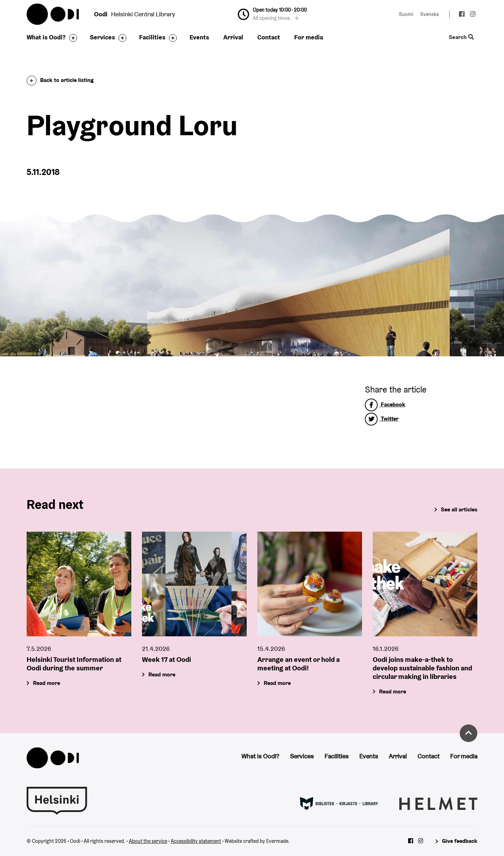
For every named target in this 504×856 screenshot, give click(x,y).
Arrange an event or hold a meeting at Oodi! (298, 664)
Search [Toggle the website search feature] (461, 37)
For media (309, 37)
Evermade (277, 841)
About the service (148, 841)
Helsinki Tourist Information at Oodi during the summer (74, 664)
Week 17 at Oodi (166, 660)
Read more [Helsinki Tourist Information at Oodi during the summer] (46, 683)
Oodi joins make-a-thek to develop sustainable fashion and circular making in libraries (422, 668)
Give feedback (460, 841)
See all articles (459, 509)
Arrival (233, 37)
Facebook (385, 404)
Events (199, 37)
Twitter (382, 419)
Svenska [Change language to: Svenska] (429, 14)
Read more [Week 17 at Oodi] (162, 675)
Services (102, 37)
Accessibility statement (196, 841)
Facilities (152, 37)
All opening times (276, 18)
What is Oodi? (46, 37)
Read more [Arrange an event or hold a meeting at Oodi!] (277, 683)
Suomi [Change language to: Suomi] (406, 14)
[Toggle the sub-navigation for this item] (71, 38)
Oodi (53, 14)
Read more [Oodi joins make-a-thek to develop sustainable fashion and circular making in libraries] (393, 692)
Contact (269, 37)
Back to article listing (60, 80)
